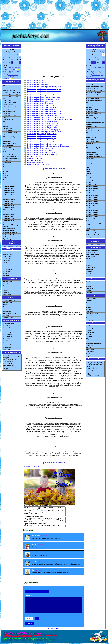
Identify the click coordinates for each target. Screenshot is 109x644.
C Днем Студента (8, 258)
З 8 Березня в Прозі (92, 118)
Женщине (6, 171)
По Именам (6, 223)
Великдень (89, 345)
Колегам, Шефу (91, 144)
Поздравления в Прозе (10, 235)
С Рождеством (7, 100)
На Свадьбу (6, 152)
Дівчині (88, 178)
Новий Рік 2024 (91, 326)
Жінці (88, 169)
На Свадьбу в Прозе (9, 154)
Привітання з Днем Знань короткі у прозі (41, 152)
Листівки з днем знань (34, 160)
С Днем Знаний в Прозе (10, 137)
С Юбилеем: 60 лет (9, 212)
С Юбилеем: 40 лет (9, 203)
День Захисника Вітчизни (94, 343)
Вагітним (89, 337)
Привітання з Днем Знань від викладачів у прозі (43, 130)
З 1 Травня (89, 124)
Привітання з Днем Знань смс (37, 83)
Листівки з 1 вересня (34, 156)
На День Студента (8, 332)
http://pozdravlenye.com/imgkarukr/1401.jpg (45, 526)
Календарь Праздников (10, 232)
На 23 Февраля (7, 336)
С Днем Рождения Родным (11, 182)
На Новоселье (7, 160)
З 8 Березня (89, 116)
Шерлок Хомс (90, 316)
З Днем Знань (90, 133)
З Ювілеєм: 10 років (92, 186)
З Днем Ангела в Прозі (93, 148)
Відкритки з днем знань (35, 162)
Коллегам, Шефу (8, 145)
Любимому (6, 165)
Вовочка (89, 318)
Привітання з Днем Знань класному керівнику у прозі (45, 117)
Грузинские (6, 292)
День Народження (91, 282)
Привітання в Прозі (92, 233)
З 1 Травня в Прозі (92, 126)
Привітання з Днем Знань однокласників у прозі (43, 97)
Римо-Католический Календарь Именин (9, 229)
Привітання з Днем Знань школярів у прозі (41, 136)
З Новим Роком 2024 (92, 88)
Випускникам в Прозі (93, 141)
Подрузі (88, 174)
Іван (87, 244)
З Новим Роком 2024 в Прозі (94, 90)
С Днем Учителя (8, 139)
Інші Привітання (91, 237)
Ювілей (88, 290)
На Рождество (7, 330)
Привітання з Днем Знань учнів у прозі (40, 140)
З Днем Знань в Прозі (92, 135)
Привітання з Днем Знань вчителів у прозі (41, 109)
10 (34, 467)
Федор (18, 246)
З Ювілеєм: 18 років (92, 189)
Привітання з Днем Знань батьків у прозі (41, 103)
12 (38, 467)
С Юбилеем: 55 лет (9, 210)
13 (40, 467)
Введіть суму (30, 616)
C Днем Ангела (7, 269)
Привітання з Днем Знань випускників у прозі (43, 99)
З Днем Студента (91, 103)
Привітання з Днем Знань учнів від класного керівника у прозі (48, 146)
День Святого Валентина (94, 341)
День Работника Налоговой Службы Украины (10, 77)
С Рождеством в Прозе (10, 102)
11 (36, 467)
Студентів (89, 303)
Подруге (5, 175)
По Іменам (89, 221)
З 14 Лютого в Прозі (92, 109)
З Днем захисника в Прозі (94, 113)
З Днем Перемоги (91, 129)
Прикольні (89, 293)
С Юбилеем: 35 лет (9, 201)
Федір (99, 244)
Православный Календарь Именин (11, 226)
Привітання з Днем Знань (35, 81)
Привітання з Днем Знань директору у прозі (42, 121)
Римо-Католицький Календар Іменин (95, 228)
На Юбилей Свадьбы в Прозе (12, 158)
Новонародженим (91, 161)
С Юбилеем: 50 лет (9, 208)
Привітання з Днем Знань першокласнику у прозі (44, 89)
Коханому (89, 163)
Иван (4, 246)
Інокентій (93, 244)
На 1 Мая (6, 343)
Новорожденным (8, 163)
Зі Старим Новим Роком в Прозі (94, 96)
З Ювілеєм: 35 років (92, 199)
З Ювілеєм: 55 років (92, 208)
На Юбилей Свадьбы (9, 156)
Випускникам (90, 139)
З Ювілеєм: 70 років (92, 214)
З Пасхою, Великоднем (93, 120)
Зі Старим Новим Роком (93, 93)
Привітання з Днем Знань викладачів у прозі (42, 128)
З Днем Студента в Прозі (93, 105)
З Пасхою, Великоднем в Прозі (95, 122)
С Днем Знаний (7, 135)
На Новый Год (7, 328)
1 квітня (89, 347)
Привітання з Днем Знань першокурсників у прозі (44, 132)
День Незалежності (92, 354)
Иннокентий (11, 246)
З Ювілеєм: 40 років (92, 201)
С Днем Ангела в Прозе (10, 150)
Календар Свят (91, 231)
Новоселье (6, 288)
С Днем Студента (8, 105)
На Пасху (6, 267)
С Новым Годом (8, 254)
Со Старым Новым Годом (11, 94)
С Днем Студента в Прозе (10, 107)
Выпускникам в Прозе (10, 143)
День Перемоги (91, 311)
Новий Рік (89, 284)
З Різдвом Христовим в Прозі (95, 101)
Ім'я (27, 589)
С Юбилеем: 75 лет (9, 218)
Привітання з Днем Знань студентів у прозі (42, 105)
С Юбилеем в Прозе (9, 186)
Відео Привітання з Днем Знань (38, 164)
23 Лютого (89, 307)
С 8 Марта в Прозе (8, 120)
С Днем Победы (8, 130)
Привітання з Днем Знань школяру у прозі (41, 138)
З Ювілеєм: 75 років (92, 217)
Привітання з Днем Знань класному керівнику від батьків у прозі (49, 119)
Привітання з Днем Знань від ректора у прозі (42, 126)
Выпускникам (7, 141)
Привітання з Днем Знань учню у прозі (40, 142)
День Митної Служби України (93, 72)
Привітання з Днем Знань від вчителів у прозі (43, 115)
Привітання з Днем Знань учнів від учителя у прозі (44, 144)
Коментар (29, 595)
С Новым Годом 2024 (9, 90)
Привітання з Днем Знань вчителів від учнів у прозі (45, 111)
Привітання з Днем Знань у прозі (38, 85)
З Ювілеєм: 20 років (92, 191)
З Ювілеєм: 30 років (92, 195)
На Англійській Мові (92, 235)
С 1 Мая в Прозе (8, 128)
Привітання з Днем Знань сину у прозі (40, 93)
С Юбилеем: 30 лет (9, 197)
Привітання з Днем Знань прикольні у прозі (42, 154)
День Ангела (90, 332)
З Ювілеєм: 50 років (92, 206)
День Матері (90, 352)
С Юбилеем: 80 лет (9, 221)
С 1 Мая (5, 126)
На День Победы (8, 345)
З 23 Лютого (90, 261)
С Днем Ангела (7, 148)
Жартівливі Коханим (92, 276)
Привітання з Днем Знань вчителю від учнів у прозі (45, 113)
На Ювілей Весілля (92, 154)
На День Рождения (8, 323)
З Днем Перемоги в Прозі (94, 131)
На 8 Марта (6, 338)
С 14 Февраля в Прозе (9, 111)
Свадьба (5, 286)
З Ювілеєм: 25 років (92, 193)
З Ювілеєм (89, 182)
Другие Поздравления (9, 239)
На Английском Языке (10, 237)
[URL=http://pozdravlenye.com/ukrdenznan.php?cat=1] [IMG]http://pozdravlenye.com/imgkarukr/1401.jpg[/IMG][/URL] (45, 520)
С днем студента (8, 318)
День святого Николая (10, 313)
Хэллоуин (6, 315)
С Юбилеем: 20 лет (9, 193)
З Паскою (89, 265)
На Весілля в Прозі (92, 152)
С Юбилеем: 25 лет (9, 195)
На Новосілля (90, 159)
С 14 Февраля (7, 109)
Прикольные (7, 294)
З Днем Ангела (90, 146)
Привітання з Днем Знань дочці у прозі (40, 95)
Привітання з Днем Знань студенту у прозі (41, 107)
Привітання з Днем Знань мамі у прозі (40, 101)
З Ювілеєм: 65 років (92, 212)
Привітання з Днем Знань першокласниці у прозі (44, 91)
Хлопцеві (89, 176)
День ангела (7, 307)
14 (42, 467)
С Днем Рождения (8, 86)
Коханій (88, 165)
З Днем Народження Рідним (94, 180)
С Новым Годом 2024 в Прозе (12, 92)
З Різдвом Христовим (92, 98)
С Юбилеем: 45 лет (9, 205)
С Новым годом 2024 (9, 300)
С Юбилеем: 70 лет (9, 216)
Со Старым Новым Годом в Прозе (11, 97)
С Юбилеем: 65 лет (9, 214)
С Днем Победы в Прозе (10, 133)
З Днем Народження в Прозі (94, 86)
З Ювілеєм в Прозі (92, 184)
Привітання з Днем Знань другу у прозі (40, 150)
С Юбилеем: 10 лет (9, 188)
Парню (5, 178)
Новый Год (6, 284)
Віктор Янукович (91, 320)
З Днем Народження (92, 84)
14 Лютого (89, 305)
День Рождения (7, 282)
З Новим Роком (91, 252)
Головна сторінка (53, 628)
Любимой (6, 167)
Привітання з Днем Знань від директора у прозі (43, 124)
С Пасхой (6, 122)
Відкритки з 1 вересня (34, 158)
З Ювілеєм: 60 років (92, 210)
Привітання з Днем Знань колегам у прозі (41, 148)
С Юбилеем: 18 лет (9, 190)
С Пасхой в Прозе (8, 124)
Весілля (88, 286)
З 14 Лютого (90, 107)
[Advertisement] (54, 15)
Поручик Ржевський (92, 314)
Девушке (6, 180)
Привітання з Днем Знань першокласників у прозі (44, 87)
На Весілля (89, 150)
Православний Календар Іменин (93, 224)
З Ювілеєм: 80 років (92, 219)
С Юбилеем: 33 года (9, 199)
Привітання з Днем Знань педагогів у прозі (42, 134)
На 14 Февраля (7, 334)
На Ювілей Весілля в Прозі (94, 156)
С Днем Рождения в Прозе (11, 88)
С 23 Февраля (7, 113)
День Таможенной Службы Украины (11, 68)
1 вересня (89, 356)
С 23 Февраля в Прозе (9, 115)
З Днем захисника (91, 111)
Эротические (7, 347)
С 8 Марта (6, 117)
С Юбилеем (6, 184)
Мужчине (6, 169)
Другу (5, 173)
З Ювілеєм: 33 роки (92, 197)
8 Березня (89, 309)
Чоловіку (89, 167)
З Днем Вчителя (91, 137)
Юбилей (5, 290)
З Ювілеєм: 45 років (92, 204)
